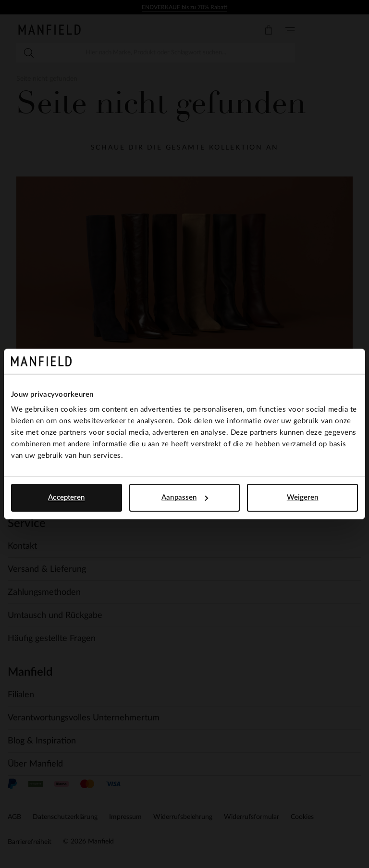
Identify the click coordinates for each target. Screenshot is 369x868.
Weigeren (303, 497)
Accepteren (66, 497)
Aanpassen (185, 497)
